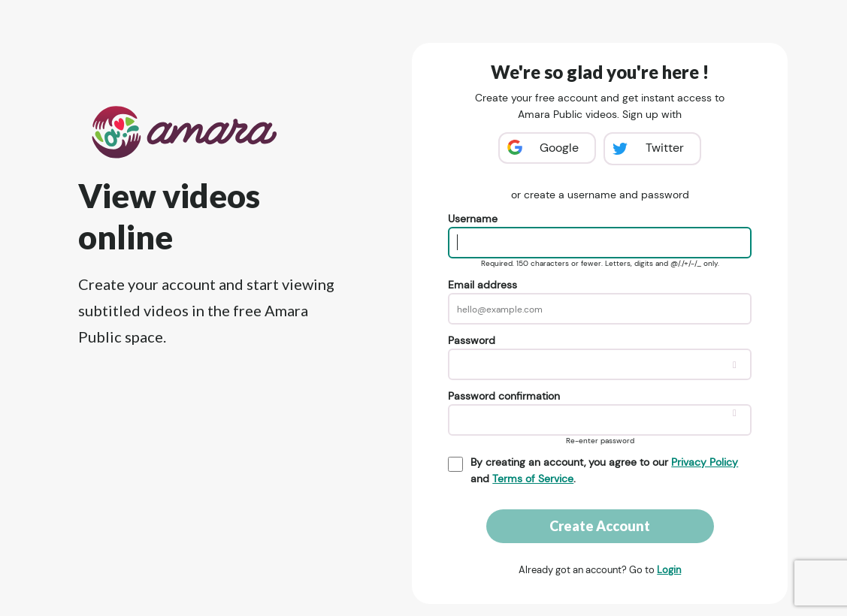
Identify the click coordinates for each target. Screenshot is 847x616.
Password (472, 340)
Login (669, 570)
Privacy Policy (705, 462)
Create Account (600, 526)
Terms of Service (533, 479)
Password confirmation (504, 396)
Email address (482, 285)
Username (473, 219)
